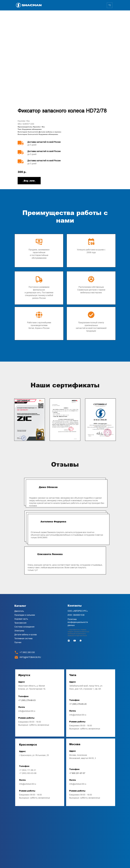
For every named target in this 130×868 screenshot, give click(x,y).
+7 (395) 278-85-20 (78, 704)
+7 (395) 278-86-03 (27, 700)
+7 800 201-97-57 (77, 773)
